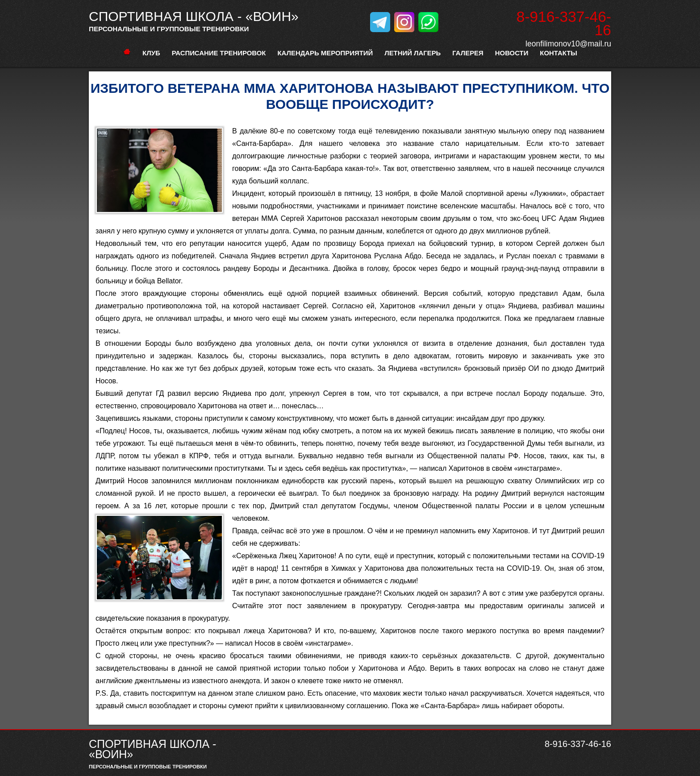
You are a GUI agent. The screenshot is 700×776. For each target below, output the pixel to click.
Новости (512, 53)
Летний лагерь (412, 53)
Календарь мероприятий (325, 53)
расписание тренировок (219, 53)
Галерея (468, 53)
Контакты (558, 53)
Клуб (151, 53)
